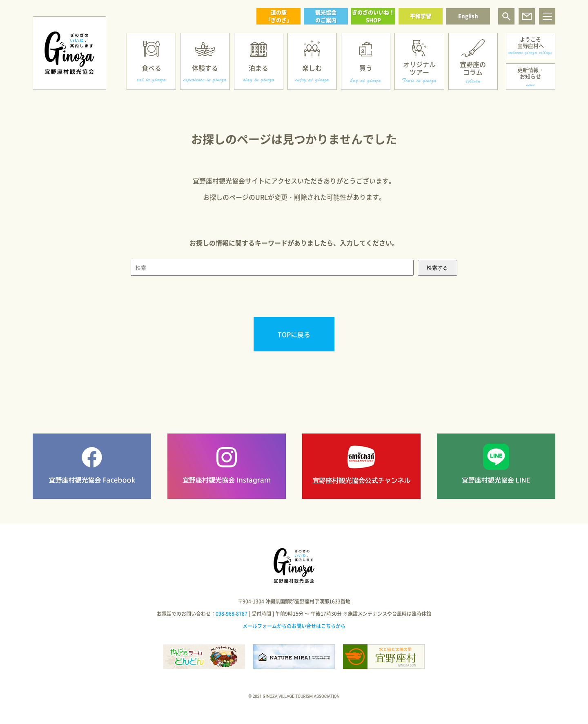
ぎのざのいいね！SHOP (373, 16)
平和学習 (421, 16)
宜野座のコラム (473, 68)
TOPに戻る (294, 334)
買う (366, 68)
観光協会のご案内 (326, 16)
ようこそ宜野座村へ (531, 42)
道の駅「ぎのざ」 (279, 16)
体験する (205, 68)
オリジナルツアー (419, 68)
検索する (437, 268)
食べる (151, 68)
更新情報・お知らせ (531, 73)
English (468, 16)
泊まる (258, 68)
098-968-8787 (232, 614)
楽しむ (312, 68)
